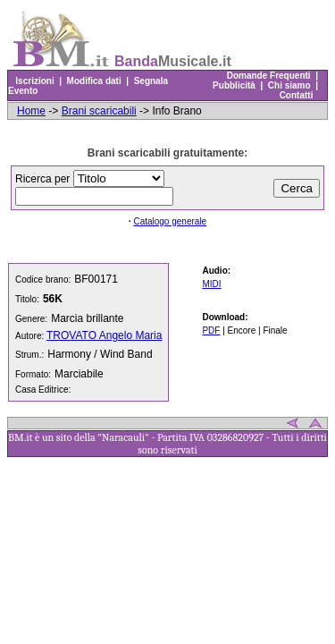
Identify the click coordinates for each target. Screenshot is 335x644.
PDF (211, 330)
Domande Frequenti (268, 76)
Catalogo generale (170, 221)
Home (31, 111)
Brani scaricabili (99, 111)
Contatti (296, 95)
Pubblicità (234, 85)
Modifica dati (94, 81)
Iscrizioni (35, 81)
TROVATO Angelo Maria (104, 335)
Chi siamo (289, 85)
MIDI (211, 284)
